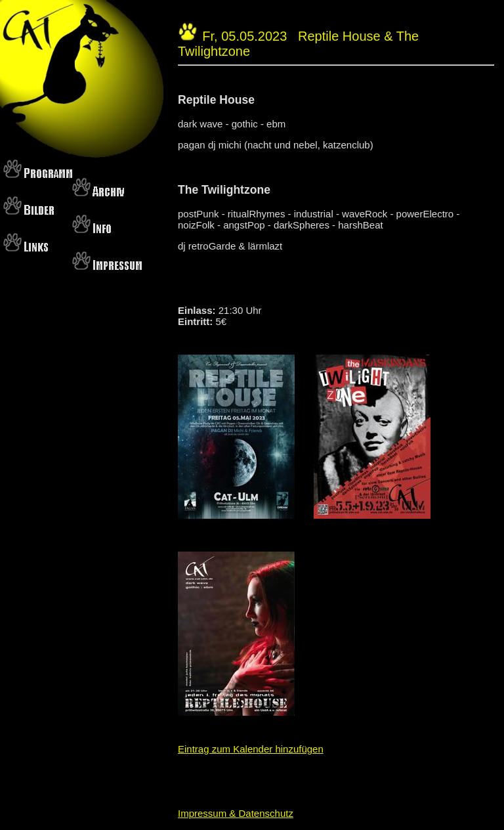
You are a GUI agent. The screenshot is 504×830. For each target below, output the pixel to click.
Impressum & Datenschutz (236, 813)
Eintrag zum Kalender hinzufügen (251, 749)
